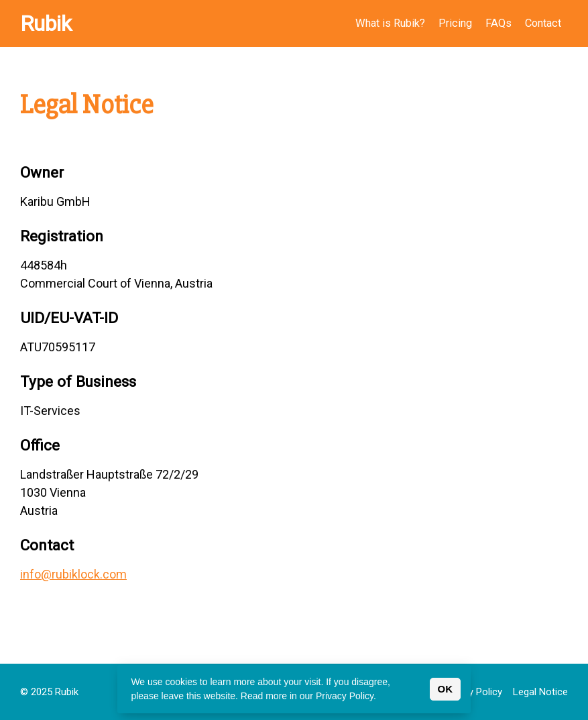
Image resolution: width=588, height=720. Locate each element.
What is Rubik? (390, 23)
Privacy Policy (472, 692)
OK (446, 689)
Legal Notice (540, 692)
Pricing (455, 23)
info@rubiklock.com (73, 574)
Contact (543, 23)
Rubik (46, 23)
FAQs (498, 23)
